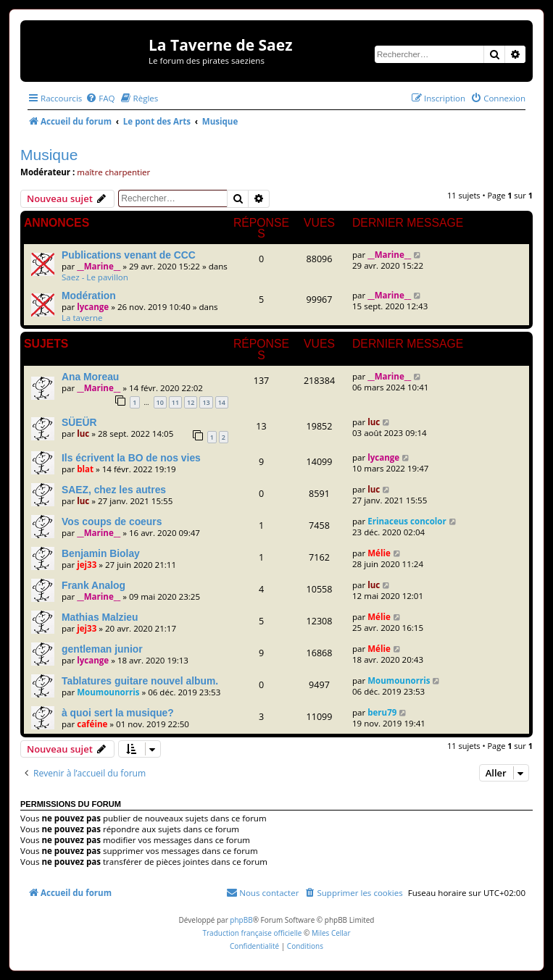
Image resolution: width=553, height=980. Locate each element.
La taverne (82, 318)
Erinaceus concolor (407, 521)
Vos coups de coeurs (112, 522)
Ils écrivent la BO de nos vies (131, 458)
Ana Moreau (90, 377)
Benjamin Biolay (101, 553)
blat (85, 469)
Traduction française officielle (252, 933)
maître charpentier (113, 172)
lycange (93, 307)
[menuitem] (100, 98)
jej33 (87, 565)
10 (160, 402)
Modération (89, 296)
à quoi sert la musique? (118, 713)
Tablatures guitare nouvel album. (140, 681)
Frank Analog (93, 585)
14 (222, 402)
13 (206, 402)
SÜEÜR (79, 422)
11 (175, 402)
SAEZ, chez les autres (114, 490)
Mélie (379, 553)
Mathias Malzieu (100, 617)
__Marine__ (99, 266)
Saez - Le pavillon (95, 277)
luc (83, 434)
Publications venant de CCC (129, 255)
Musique (49, 155)
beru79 (382, 712)
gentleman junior (102, 649)
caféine (92, 724)
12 (191, 402)
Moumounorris (108, 692)
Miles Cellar (331, 933)
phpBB (241, 920)
